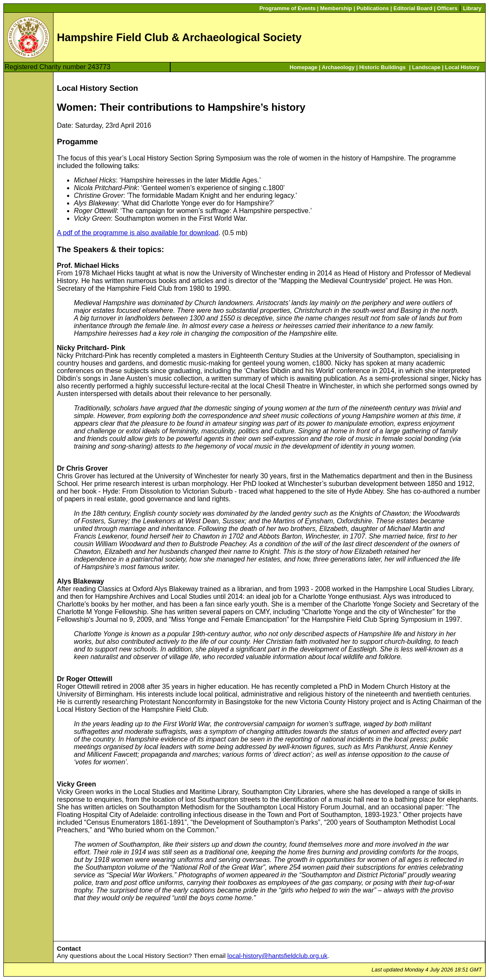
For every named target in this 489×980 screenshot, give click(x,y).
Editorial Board (413, 8)
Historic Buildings (382, 67)
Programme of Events (287, 8)
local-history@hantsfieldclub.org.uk (278, 956)
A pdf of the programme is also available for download (138, 233)
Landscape (426, 67)
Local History (462, 67)
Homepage (303, 67)
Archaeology (338, 67)
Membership (336, 8)
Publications (373, 8)
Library (472, 8)
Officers (447, 8)
